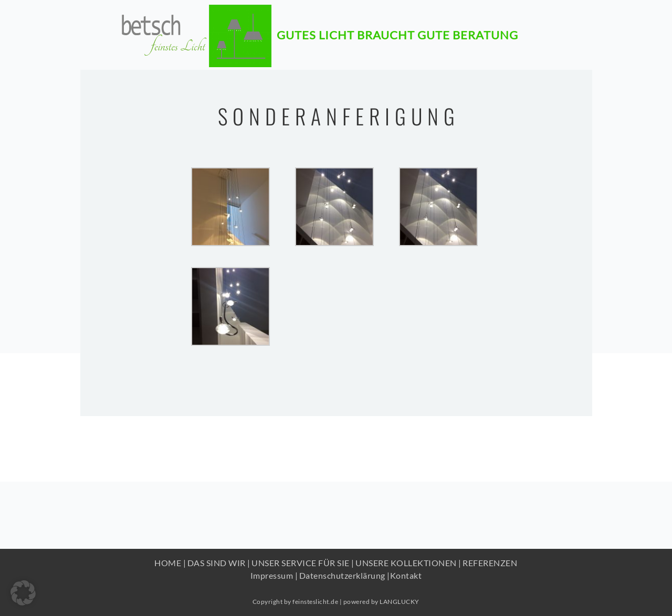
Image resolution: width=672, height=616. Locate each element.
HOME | (170, 563)
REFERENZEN (490, 563)
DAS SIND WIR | (219, 563)
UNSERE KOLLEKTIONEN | (408, 563)
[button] (23, 593)
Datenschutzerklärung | (345, 575)
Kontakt (406, 575)
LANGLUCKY (400, 602)
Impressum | (274, 575)
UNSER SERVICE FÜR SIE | (303, 563)
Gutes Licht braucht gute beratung (397, 30)
